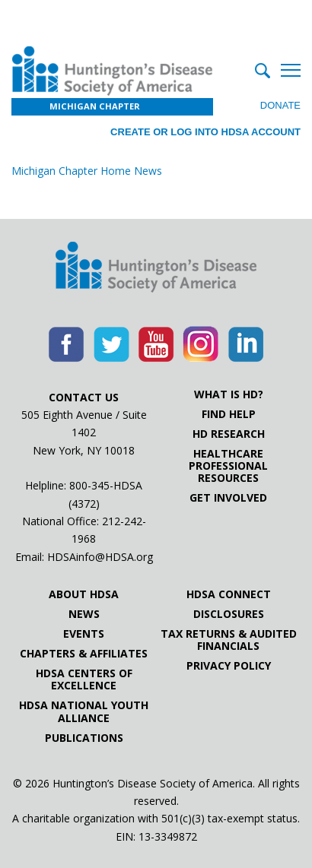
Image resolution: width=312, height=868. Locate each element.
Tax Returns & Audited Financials (229, 640)
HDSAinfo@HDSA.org (100, 557)
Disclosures (229, 614)
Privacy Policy (229, 666)
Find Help (229, 414)
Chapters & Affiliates (84, 654)
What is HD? (229, 394)
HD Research (229, 434)
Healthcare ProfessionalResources (228, 466)
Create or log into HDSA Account (205, 132)
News (84, 614)
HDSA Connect (229, 594)
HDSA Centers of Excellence (84, 680)
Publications (84, 738)
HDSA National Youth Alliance (84, 711)
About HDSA (84, 594)
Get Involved (228, 498)
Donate (280, 105)
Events (84, 634)
